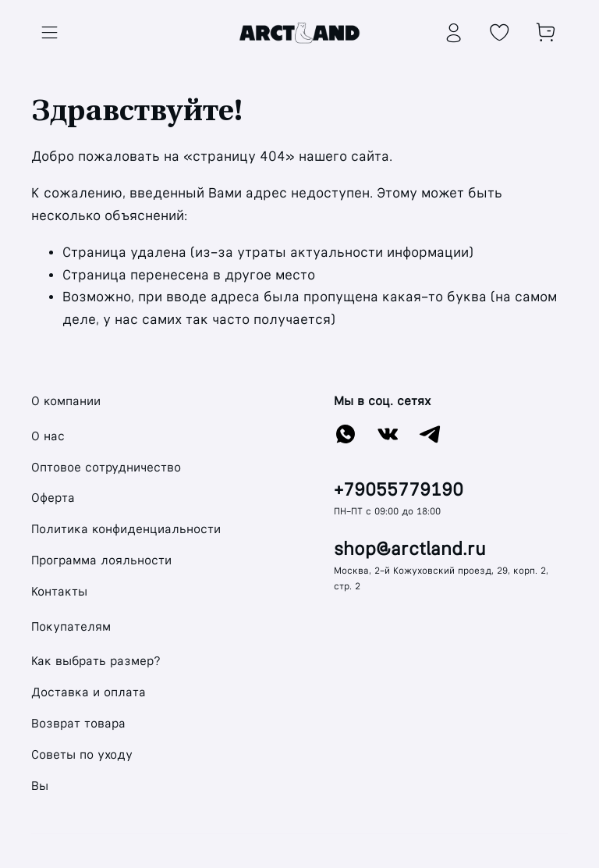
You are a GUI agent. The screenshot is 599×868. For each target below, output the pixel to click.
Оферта (53, 498)
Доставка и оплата (89, 692)
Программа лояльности (101, 560)
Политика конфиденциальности (126, 529)
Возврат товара (78, 723)
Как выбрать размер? (96, 661)
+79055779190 (399, 490)
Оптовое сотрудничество (106, 467)
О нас (48, 436)
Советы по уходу (82, 754)
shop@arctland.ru (410, 549)
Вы (40, 786)
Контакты (59, 591)
